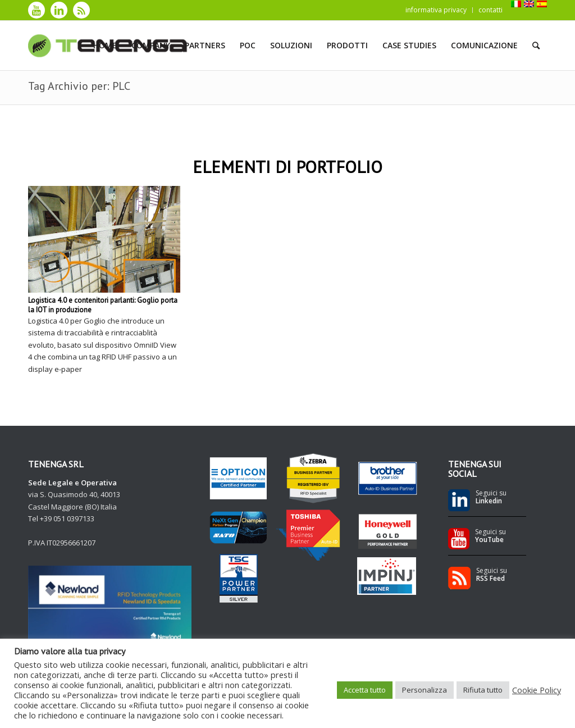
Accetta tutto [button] (365, 690)
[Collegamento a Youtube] (36, 10)
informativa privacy (436, 10)
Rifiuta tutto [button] (483, 690)
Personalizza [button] (425, 690)
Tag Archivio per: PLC (79, 86)
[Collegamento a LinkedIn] (59, 10)
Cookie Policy (537, 690)
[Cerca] (536, 46)
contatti (490, 10)
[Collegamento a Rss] (81, 10)
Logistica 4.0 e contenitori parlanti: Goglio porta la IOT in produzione (103, 305)
